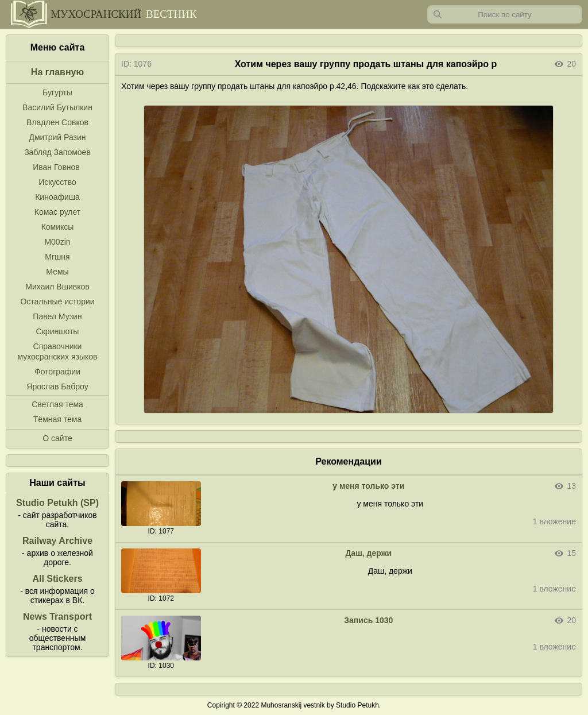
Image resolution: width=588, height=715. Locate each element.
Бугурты (57, 92)
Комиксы (58, 227)
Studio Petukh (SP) (57, 503)
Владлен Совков (57, 122)
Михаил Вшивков (57, 287)
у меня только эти (368, 486)
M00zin (57, 242)
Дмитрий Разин (57, 137)
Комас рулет (57, 212)
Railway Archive (57, 541)
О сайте (57, 438)
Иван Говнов (56, 167)
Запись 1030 (368, 620)
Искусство (57, 182)
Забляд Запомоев (57, 152)
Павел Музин (57, 316)
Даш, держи (368, 553)
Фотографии (57, 372)
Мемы (57, 272)
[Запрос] (505, 14)
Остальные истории (57, 302)
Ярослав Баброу (57, 387)
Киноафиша (57, 197)
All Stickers (57, 579)
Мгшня (57, 257)
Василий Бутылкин (57, 107)
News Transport (57, 617)
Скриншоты (58, 331)
